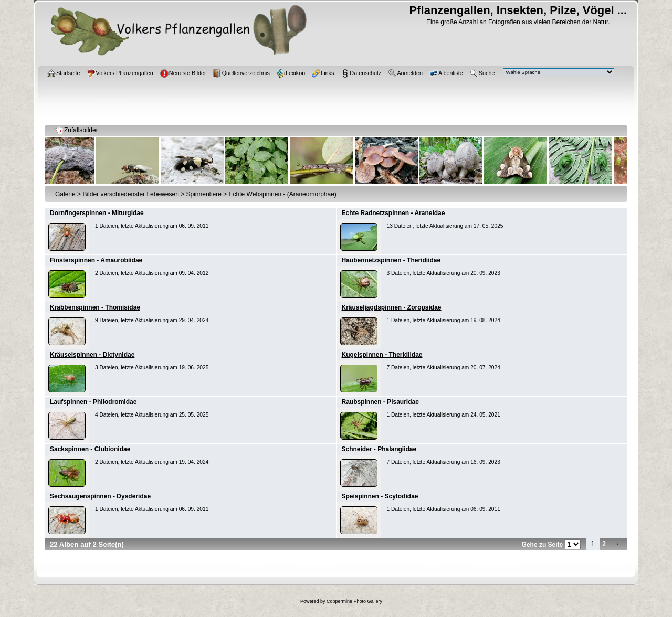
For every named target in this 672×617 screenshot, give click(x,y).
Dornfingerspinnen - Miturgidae (97, 213)
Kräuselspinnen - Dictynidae (92, 355)
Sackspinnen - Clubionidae (90, 449)
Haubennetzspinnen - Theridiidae (391, 260)
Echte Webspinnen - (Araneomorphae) (283, 194)
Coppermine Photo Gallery (354, 601)
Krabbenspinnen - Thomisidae (95, 307)
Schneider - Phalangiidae (379, 449)
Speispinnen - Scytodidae (380, 496)
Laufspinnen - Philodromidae (93, 402)
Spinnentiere (204, 194)
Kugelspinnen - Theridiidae (382, 355)
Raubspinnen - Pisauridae (380, 402)
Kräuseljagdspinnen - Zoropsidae (392, 307)
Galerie (65, 194)
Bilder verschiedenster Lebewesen (130, 194)
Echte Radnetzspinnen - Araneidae (393, 213)
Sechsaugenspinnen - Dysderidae (100, 496)
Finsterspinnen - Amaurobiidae (96, 260)
